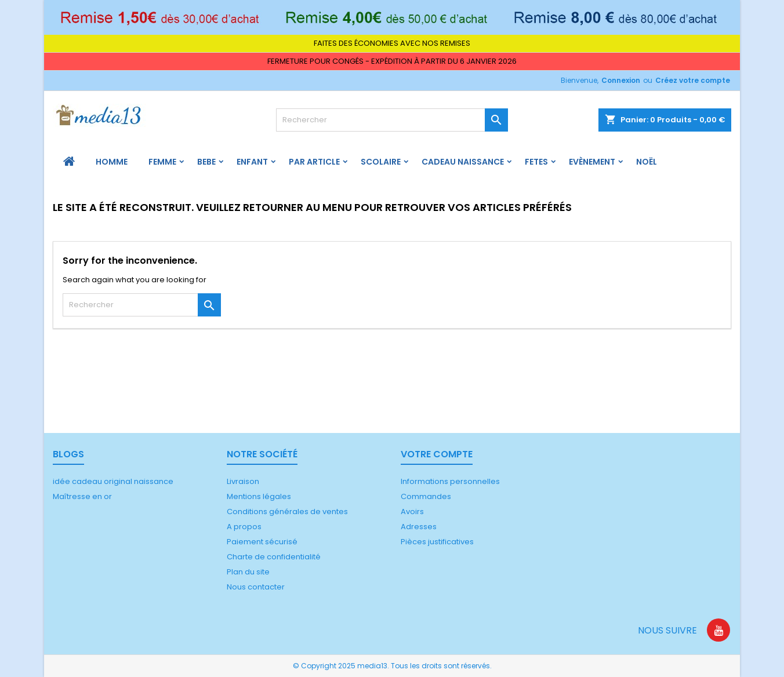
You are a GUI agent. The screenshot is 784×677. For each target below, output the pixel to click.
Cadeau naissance (463, 162)
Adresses (419, 527)
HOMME (112, 162)
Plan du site (248, 572)
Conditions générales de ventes (287, 512)
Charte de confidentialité (274, 557)
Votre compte (437, 454)
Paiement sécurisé (262, 542)
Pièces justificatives (437, 542)
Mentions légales (259, 496)
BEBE (206, 162)
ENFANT (252, 162)
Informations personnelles (450, 481)
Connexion (621, 80)
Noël (647, 162)
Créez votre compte (693, 80)
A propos (244, 527)
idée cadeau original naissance (113, 481)
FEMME (162, 162)
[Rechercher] (392, 120)
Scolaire (381, 162)
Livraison (243, 481)
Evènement (592, 162)
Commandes (426, 496)
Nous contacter (256, 587)
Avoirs (412, 512)
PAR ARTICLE (314, 162)
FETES (536, 162)
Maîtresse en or (82, 496)
